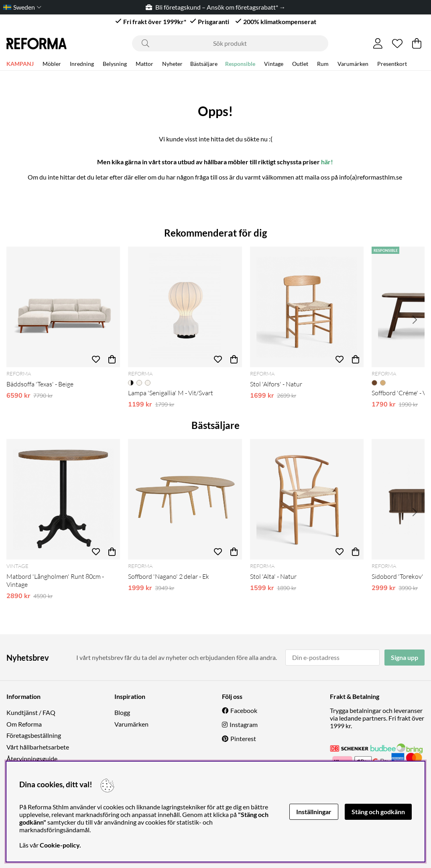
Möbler (52, 65)
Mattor (144, 65)
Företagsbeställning (34, 735)
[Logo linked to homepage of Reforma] (37, 44)
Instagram (244, 724)
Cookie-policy (60, 845)
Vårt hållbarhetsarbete (38, 747)
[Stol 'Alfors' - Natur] (307, 307)
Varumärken (353, 65)
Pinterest (243, 738)
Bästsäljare (204, 65)
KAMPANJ (20, 65)
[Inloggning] (378, 43)
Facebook (244, 710)
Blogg (122, 712)
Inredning (82, 65)
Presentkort (392, 65)
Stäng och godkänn (378, 812)
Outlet (300, 65)
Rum (323, 65)
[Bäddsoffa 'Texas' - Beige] (63, 307)
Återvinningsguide (32, 759)
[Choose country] (21, 7)
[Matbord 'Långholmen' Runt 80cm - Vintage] (63, 499)
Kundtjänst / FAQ (31, 712)
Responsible (240, 65)
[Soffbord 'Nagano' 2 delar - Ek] (185, 499)
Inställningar (314, 812)
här (326, 162)
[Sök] (230, 43)
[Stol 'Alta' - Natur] (307, 499)
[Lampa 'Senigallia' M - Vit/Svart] (185, 307)
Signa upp (405, 657)
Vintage (274, 65)
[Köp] (112, 359)
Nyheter (172, 65)
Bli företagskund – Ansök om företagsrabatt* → (216, 7)
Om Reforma (24, 724)
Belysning (115, 65)
